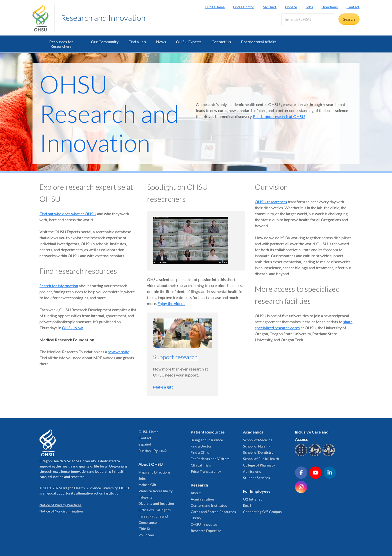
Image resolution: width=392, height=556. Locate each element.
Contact (353, 7)
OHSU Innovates (204, 524)
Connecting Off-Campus (262, 512)
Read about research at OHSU (279, 116)
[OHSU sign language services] (316, 455)
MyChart (270, 7)
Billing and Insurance (207, 440)
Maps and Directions (154, 472)
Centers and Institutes (209, 505)
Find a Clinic (200, 452)
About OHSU (151, 464)
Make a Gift (147, 485)
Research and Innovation (103, 18)
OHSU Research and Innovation (109, 113)
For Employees (257, 491)
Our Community (105, 42)
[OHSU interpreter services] (329, 455)
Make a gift (163, 387)
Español (145, 444)
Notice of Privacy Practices (60, 505)
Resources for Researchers (61, 44)
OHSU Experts (189, 42)
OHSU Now (72, 328)
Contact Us (221, 42)
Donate (291, 7)
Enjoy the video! (171, 303)
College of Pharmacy (259, 465)
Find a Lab (137, 42)
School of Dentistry (258, 452)
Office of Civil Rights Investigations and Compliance (155, 516)
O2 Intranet (252, 499)
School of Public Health (261, 459)
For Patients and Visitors (210, 459)
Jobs (309, 7)
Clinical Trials (201, 465)
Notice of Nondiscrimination (61, 511)
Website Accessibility (155, 491)
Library (196, 518)
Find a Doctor (244, 7)
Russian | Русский (152, 451)
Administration (202, 499)
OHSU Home (215, 7)
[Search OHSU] (308, 19)
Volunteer (146, 535)
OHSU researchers (271, 202)
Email (247, 505)
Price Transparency (206, 471)
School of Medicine (258, 440)
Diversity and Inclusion (156, 503)
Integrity (145, 497)
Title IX (144, 529)
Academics (253, 432)
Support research (175, 357)
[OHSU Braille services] (302, 455)
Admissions (252, 471)
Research (199, 485)
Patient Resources (208, 432)
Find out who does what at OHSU (68, 214)
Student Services (256, 478)
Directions (330, 7)
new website (118, 352)
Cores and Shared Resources (213, 512)
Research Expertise (206, 531)
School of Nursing (257, 446)
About (196, 493)
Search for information (59, 286)
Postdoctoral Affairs (259, 42)
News (161, 42)
